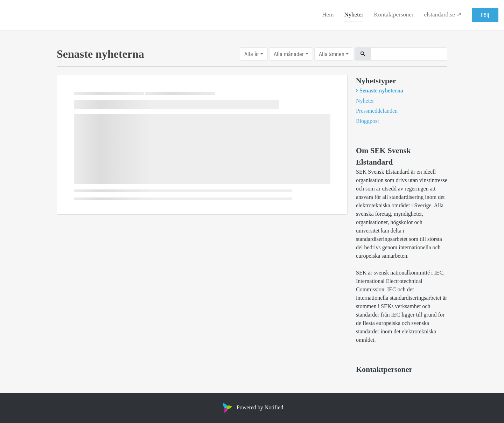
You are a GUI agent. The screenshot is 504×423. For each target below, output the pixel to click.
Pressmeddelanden (377, 111)
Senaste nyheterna (381, 91)
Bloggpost (367, 121)
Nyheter (354, 15)
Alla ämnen (332, 54)
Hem (328, 15)
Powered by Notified (252, 407)
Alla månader (289, 54)
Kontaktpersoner (394, 15)
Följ (485, 15)
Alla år (252, 54)
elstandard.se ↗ (443, 15)
